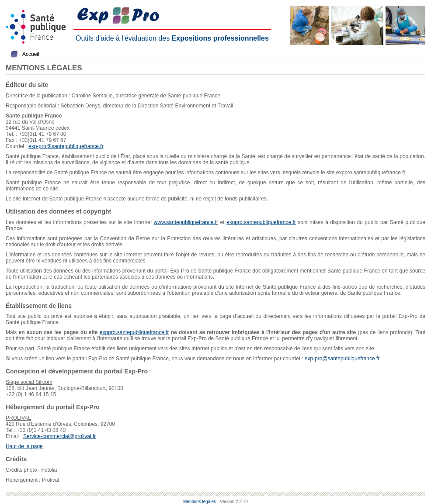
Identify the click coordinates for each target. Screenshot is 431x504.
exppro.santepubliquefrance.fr (261, 222)
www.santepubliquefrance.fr (186, 222)
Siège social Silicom (29, 382)
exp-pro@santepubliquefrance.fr (66, 146)
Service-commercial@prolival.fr (59, 436)
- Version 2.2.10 (233, 502)
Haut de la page (24, 446)
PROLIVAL (18, 418)
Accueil (31, 54)
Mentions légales (200, 502)
